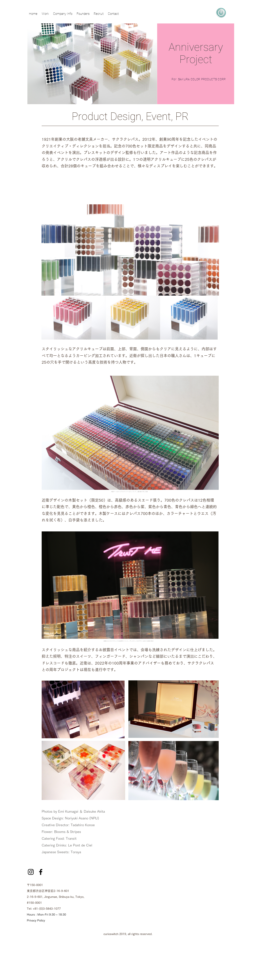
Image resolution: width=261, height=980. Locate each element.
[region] (221, 13)
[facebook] (41, 872)
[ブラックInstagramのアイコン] (31, 872)
